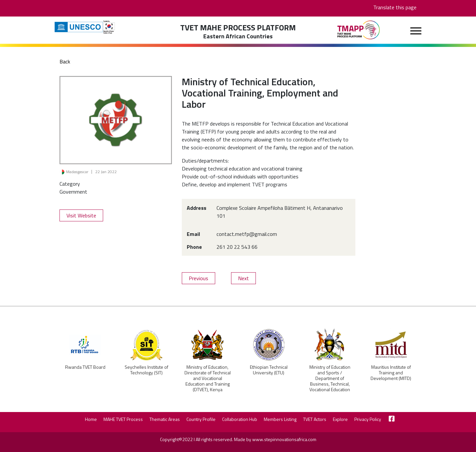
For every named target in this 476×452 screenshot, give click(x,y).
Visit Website (81, 215)
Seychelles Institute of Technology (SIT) (146, 370)
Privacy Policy (368, 419)
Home (91, 419)
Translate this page (395, 7)
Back (65, 61)
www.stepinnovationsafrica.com (284, 439)
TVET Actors (315, 419)
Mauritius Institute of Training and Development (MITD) (391, 373)
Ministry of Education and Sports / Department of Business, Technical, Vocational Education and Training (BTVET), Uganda (330, 384)
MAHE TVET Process (123, 419)
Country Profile (201, 419)
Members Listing (280, 419)
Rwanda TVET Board (85, 367)
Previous (198, 278)
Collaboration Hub (240, 419)
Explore (340, 419)
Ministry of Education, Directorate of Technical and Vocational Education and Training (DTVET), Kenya (208, 378)
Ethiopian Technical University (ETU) (269, 370)
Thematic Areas (165, 419)
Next (243, 278)
